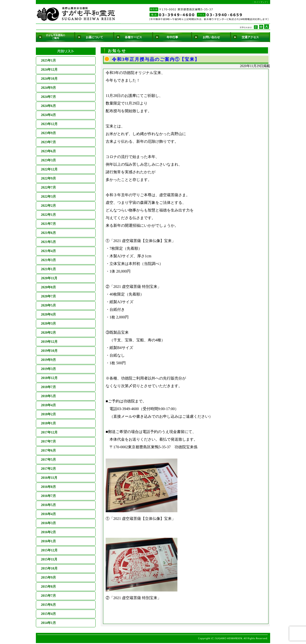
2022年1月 (48, 215)
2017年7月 (48, 441)
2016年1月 (48, 541)
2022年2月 (48, 206)
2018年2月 (48, 414)
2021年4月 (48, 251)
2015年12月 (49, 550)
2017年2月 (48, 469)
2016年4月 (48, 514)
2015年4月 (48, 614)
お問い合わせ (211, 37)
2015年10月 (49, 568)
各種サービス (133, 37)
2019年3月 (48, 369)
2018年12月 (49, 378)
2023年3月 (48, 160)
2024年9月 (48, 88)
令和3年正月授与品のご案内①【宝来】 (156, 59)
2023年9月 (48, 133)
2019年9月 (48, 360)
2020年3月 (48, 324)
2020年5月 (48, 305)
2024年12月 (49, 70)
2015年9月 (48, 578)
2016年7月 (48, 496)
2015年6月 (48, 605)
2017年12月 (49, 432)
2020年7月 (48, 296)
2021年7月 (48, 224)
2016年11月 (49, 478)
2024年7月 (48, 97)
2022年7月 (48, 187)
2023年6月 (48, 151)
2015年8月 (48, 587)
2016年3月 (48, 523)
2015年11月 (49, 559)
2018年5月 (48, 396)
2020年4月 (48, 314)
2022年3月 (48, 197)
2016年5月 (48, 505)
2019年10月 (49, 351)
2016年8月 (48, 487)
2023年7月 (48, 142)
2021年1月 (48, 269)
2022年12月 (49, 169)
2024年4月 (48, 115)
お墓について (94, 37)
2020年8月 (48, 287)
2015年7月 (48, 596)
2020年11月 (49, 278)
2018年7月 (48, 387)
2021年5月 (48, 242)
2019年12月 (49, 342)
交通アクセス (250, 37)
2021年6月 (48, 233)
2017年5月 (48, 460)
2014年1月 (48, 623)
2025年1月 (48, 61)
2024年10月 (49, 79)
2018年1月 (48, 423)
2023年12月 (49, 124)
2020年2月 (48, 333)
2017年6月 (48, 451)
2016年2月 (48, 532)
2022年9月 (48, 178)
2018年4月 (48, 405)
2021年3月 (48, 260)
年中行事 (172, 37)
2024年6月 (48, 106)
